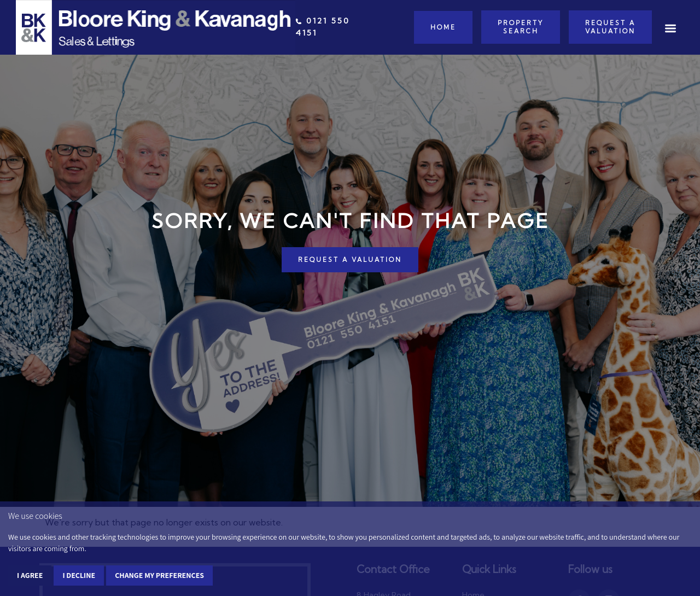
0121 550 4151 (323, 27)
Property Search (521, 27)
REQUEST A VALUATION (350, 260)
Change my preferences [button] (159, 575)
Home (443, 27)
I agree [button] (30, 575)
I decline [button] (79, 575)
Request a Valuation (610, 27)
